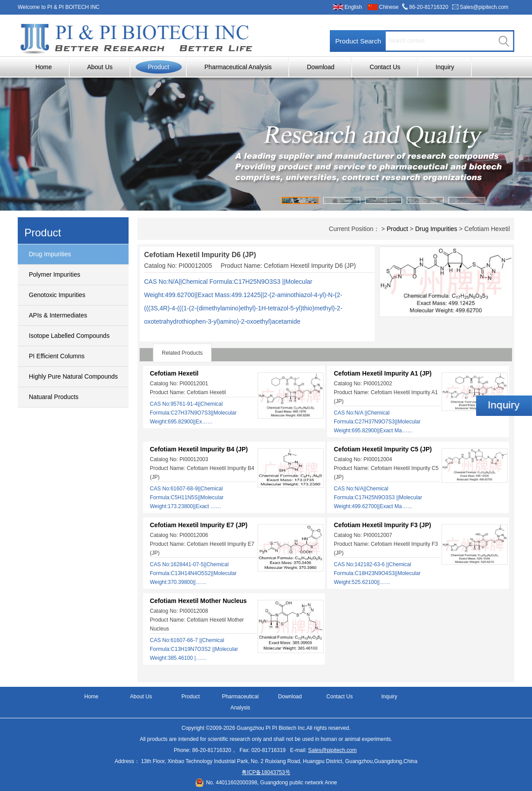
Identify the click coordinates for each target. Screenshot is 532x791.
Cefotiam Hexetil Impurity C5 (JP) (383, 449)
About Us (100, 67)
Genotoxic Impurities (57, 295)
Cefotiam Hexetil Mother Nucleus (198, 601)
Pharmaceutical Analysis (238, 67)
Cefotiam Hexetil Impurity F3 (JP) (382, 525)
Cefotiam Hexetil (174, 373)
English (353, 7)
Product (158, 67)
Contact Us (385, 67)
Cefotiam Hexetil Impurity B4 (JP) (199, 449)
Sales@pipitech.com (484, 7)
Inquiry (445, 67)
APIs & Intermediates (58, 315)
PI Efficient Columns (57, 356)
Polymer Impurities (55, 274)
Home (44, 67)
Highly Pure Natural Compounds (73, 376)
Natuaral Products (54, 397)
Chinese (389, 7)
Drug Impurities (50, 254)
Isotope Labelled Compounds (69, 336)
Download (321, 67)
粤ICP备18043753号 (266, 772)
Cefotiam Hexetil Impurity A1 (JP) (383, 373)
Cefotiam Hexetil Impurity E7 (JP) (199, 525)
